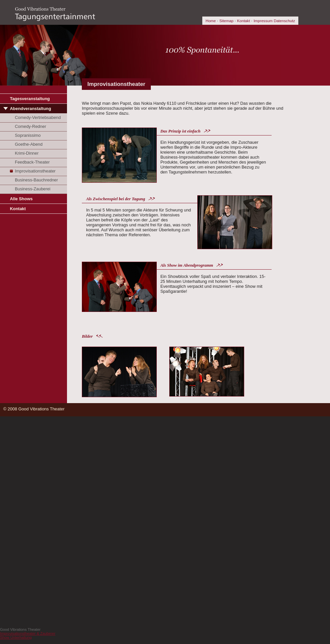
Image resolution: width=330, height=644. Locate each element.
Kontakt (243, 21)
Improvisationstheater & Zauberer (28, 633)
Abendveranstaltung (31, 109)
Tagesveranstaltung (30, 99)
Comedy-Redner (31, 126)
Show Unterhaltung (16, 637)
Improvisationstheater (35, 171)
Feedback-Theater (32, 162)
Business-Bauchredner (36, 180)
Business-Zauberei (33, 189)
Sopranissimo (28, 135)
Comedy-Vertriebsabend (38, 117)
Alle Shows (21, 199)
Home (211, 21)
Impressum (263, 21)
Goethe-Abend (29, 144)
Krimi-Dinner (27, 153)
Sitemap (227, 21)
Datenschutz (284, 21)
